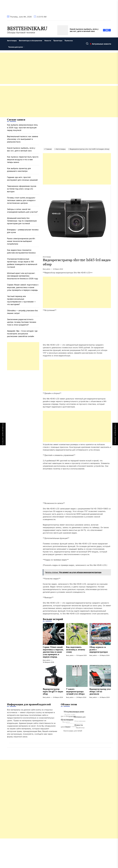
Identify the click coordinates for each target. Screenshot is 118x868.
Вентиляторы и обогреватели (31, 41)
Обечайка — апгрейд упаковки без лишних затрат (22, 312)
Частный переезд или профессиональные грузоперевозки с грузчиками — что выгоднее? (21, 300)
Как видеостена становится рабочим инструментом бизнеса (21, 251)
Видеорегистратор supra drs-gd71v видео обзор (53, 692)
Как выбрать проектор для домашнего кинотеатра (19, 170)
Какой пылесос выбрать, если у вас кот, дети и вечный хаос (21, 149)
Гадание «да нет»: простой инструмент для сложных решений (22, 179)
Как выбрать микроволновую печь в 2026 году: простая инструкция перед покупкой (22, 128)
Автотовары (12, 41)
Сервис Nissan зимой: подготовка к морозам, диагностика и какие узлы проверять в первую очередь (53, 652)
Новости (48, 41)
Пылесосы (69, 41)
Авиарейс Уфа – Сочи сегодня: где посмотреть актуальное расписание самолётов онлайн (22, 334)
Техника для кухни (16, 47)
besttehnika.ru (27, 29)
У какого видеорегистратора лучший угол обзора (75, 692)
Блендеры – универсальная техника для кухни (23, 231)
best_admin (47, 269)
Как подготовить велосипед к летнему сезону (76, 650)
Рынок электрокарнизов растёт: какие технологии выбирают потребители (21, 241)
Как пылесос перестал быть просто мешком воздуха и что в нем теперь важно (23, 160)
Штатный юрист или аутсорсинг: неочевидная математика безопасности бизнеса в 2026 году (23, 276)
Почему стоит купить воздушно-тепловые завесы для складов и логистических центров (21, 200)
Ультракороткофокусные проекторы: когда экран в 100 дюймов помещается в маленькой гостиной (22, 263)
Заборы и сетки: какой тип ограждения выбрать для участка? (22, 211)
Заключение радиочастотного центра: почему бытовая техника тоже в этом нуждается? (22, 322)
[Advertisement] (59, 68)
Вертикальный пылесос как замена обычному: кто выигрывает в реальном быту (23, 139)
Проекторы (58, 41)
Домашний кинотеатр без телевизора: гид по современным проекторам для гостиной (22, 221)
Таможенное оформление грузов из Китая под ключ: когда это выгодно (22, 189)
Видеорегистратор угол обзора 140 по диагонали (100, 692)
